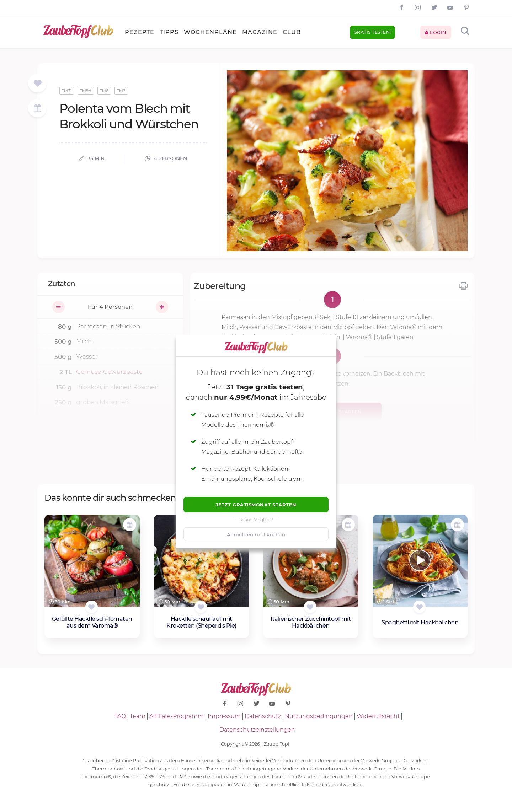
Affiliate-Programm (177, 716)
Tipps (169, 32)
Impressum (224, 716)
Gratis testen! (372, 32)
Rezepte (140, 32)
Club (292, 32)
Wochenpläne (210, 32)
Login (436, 32)
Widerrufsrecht (378, 716)
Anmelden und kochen (256, 534)
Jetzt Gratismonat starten (256, 505)
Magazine (260, 32)
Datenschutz (263, 716)
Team (138, 716)
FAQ (120, 716)
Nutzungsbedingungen (319, 716)
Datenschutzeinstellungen (257, 730)
